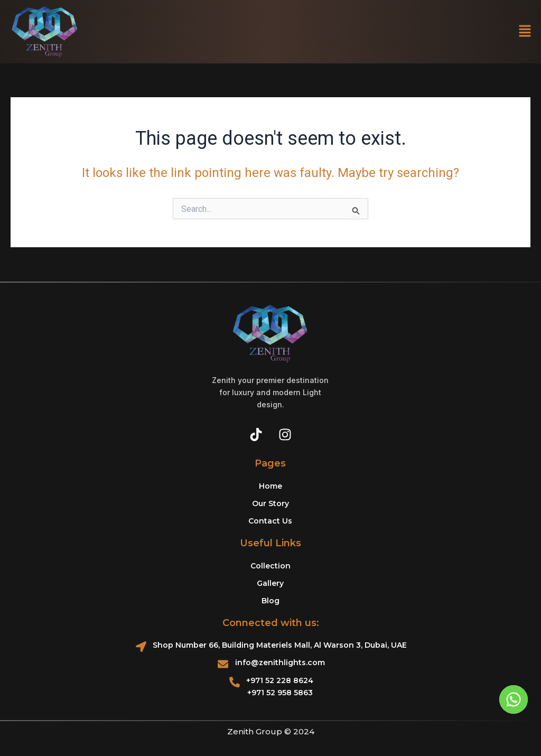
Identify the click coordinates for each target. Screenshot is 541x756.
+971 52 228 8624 (280, 680)
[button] (525, 32)
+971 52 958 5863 (280, 693)
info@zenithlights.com (280, 662)
